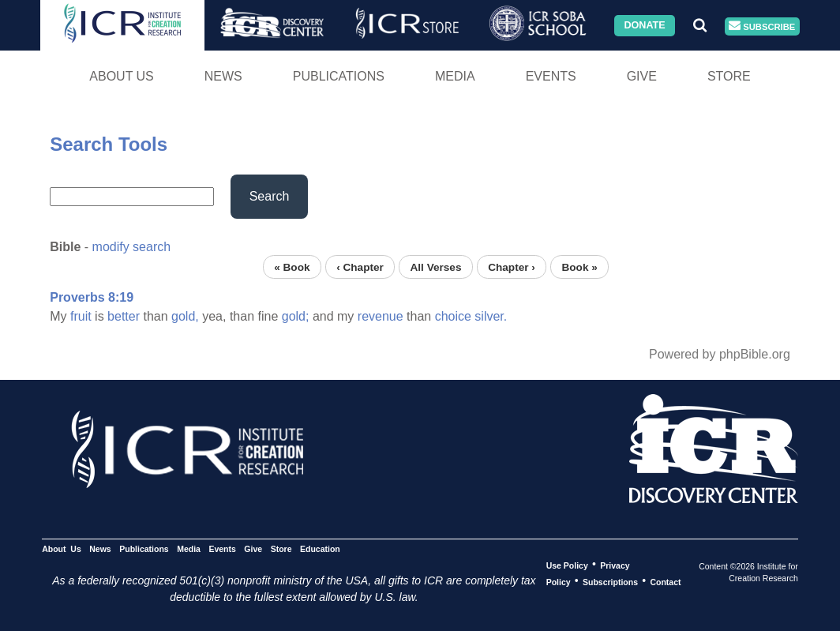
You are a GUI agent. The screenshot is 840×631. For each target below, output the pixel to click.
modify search (132, 247)
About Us (122, 76)
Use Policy (567, 565)
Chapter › (512, 267)
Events (551, 76)
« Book (292, 267)
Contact (665, 581)
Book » (579, 267)
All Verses (436, 267)
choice (453, 316)
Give (642, 76)
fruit (81, 316)
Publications (339, 76)
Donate (644, 25)
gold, (185, 316)
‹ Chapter (360, 267)
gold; (296, 316)
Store (729, 76)
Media (455, 76)
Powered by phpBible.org (720, 354)
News (223, 76)
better (124, 316)
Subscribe (762, 26)
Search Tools (109, 144)
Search (270, 196)
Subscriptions (610, 581)
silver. (491, 316)
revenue (381, 316)
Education (320, 548)
